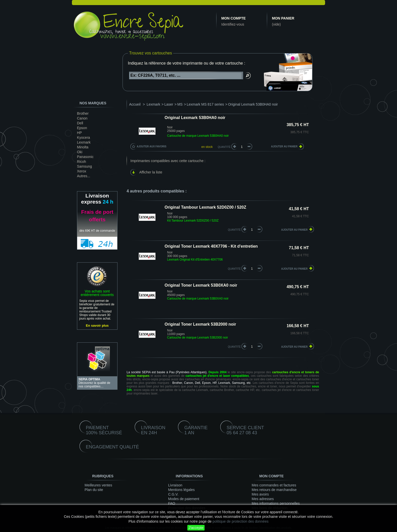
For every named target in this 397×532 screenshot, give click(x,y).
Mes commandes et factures (274, 485)
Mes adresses (263, 499)
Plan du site (94, 490)
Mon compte (233, 18)
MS (180, 104)
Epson (82, 128)
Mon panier (283, 18)
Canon (82, 118)
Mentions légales (181, 490)
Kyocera (83, 137)
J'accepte (196, 528)
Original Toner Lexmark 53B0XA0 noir (201, 285)
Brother (83, 113)
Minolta (83, 147)
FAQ (172, 503)
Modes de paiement (184, 499)
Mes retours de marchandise (274, 490)
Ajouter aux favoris (152, 146)
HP (79, 133)
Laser (169, 104)
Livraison (175, 485)
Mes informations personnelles (276, 503)
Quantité (224, 147)
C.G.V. (173, 494)
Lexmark (84, 142)
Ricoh (82, 162)
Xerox (82, 171)
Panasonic (85, 157)
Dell (80, 123)
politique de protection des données (240, 521)
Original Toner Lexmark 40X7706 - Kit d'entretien (211, 246)
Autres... (84, 176)
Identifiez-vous (233, 24)
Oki (80, 152)
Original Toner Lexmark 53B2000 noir (200, 324)
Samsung (84, 166)
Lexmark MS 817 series (205, 104)
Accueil (135, 104)
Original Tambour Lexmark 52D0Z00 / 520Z (205, 207)
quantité (234, 230)
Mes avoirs (260, 494)
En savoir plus (97, 326)
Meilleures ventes (98, 485)
